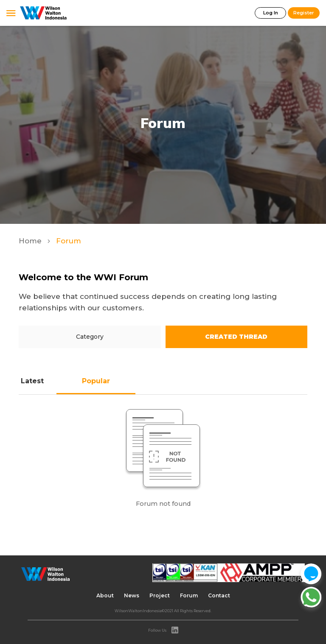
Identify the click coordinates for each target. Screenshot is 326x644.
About (105, 595)
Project (160, 595)
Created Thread (236, 337)
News (132, 595)
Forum (189, 595)
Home (31, 241)
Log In (271, 13)
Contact (219, 595)
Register (304, 13)
